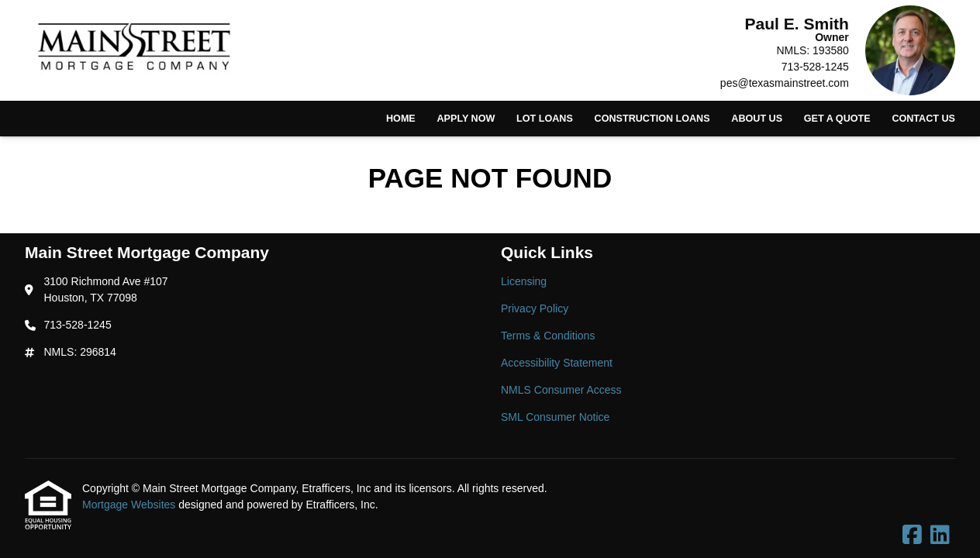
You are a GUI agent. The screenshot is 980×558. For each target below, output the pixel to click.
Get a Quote (837, 119)
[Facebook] (912, 536)
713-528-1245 (815, 67)
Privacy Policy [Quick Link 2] (535, 308)
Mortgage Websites (130, 505)
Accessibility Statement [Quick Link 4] (557, 363)
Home (401, 119)
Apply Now (466, 119)
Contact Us (923, 119)
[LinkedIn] (940, 536)
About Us (757, 119)
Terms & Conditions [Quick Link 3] (548, 336)
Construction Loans (652, 119)
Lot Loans (545, 119)
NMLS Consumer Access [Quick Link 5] (561, 390)
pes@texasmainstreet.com (785, 83)
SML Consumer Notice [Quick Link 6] (555, 417)
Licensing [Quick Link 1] (524, 281)
